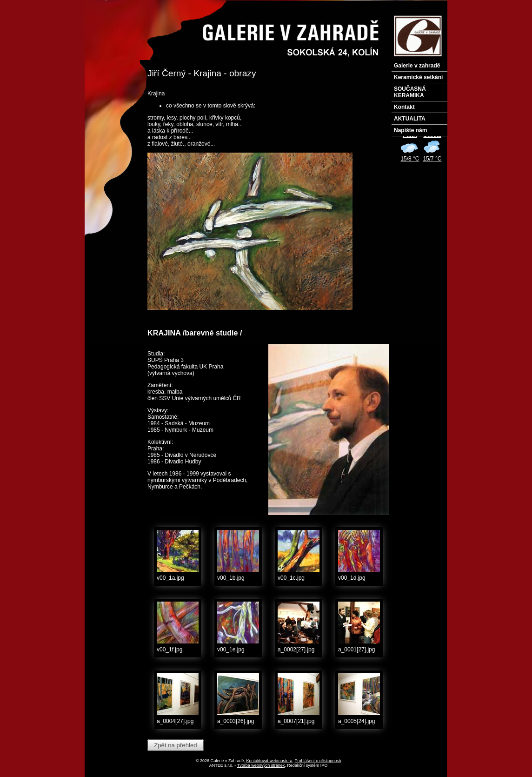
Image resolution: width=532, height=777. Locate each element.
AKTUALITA (410, 119)
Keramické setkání (418, 77)
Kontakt (404, 107)
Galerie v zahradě (417, 66)
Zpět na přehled (175, 745)
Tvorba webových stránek (261, 765)
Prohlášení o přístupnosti (318, 761)
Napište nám (410, 130)
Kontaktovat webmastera (269, 761)
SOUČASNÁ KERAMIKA (410, 92)
